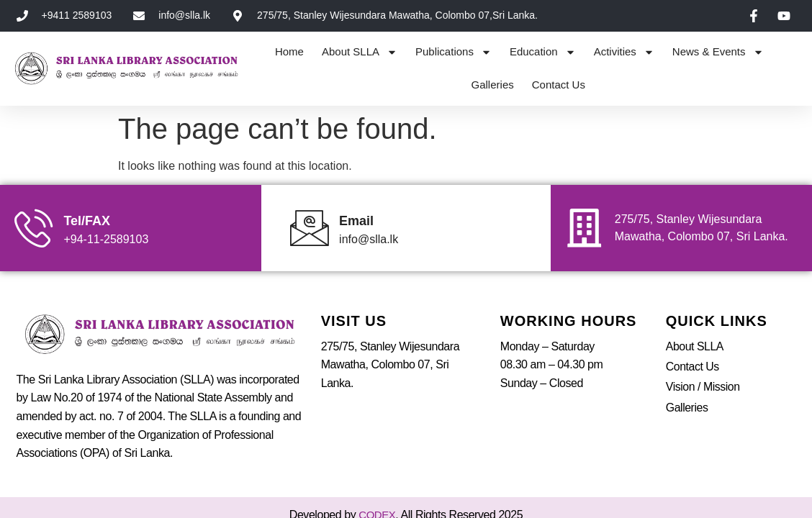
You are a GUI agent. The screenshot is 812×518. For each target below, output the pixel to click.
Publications (454, 52)
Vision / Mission (703, 357)
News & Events (718, 52)
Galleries (493, 85)
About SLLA (360, 52)
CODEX (377, 485)
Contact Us (559, 85)
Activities (624, 52)
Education (543, 52)
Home (289, 51)
